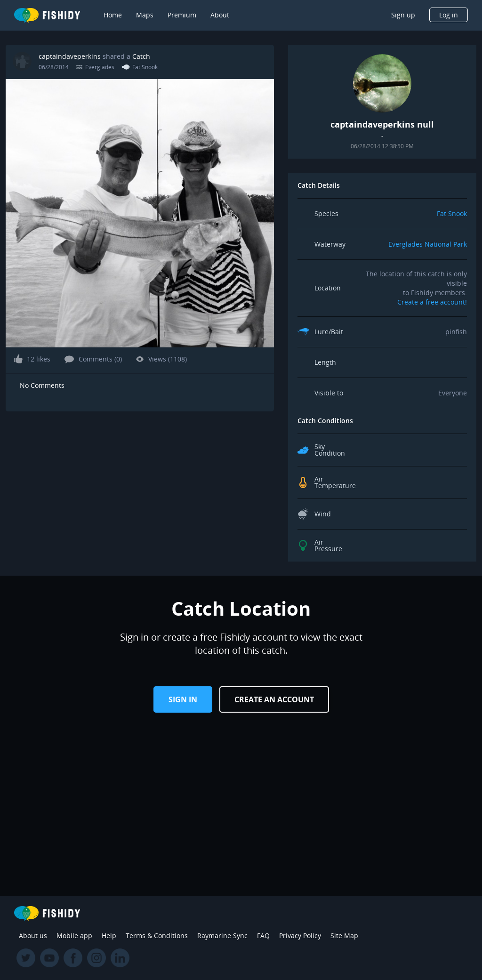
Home (113, 15)
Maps (145, 15)
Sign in (183, 699)
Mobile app (74, 936)
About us (33, 936)
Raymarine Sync (222, 936)
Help (109, 936)
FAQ (263, 936)
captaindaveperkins (70, 56)
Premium (182, 15)
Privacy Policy (300, 936)
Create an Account (274, 699)
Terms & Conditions (157, 936)
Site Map (344, 936)
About (220, 15)
